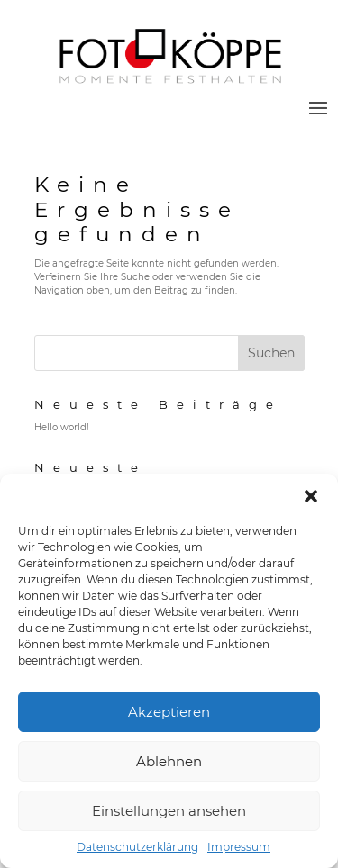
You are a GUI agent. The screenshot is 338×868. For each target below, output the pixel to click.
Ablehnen (169, 761)
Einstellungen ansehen (169, 811)
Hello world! (62, 427)
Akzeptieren (169, 712)
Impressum (239, 847)
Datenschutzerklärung (137, 847)
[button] (311, 496)
